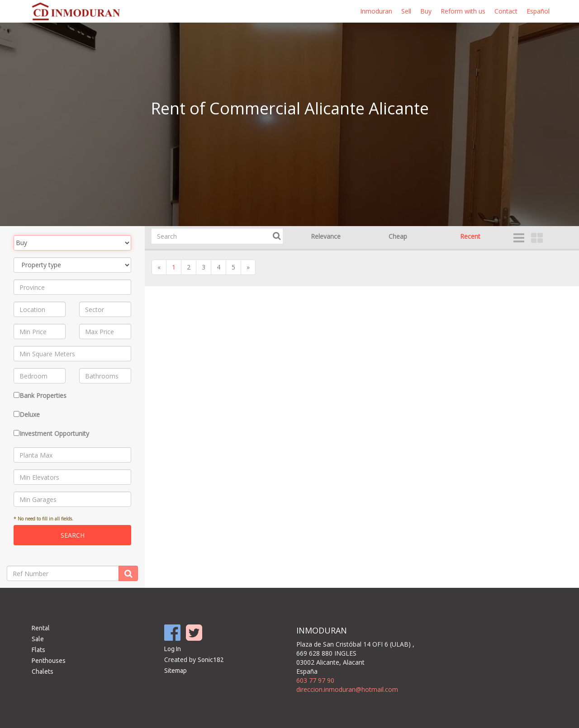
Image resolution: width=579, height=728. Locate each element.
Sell (406, 11)
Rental (41, 628)
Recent (470, 236)
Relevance (326, 236)
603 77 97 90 (315, 680)
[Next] (248, 267)
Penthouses (49, 661)
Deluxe (30, 414)
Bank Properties (43, 395)
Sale (38, 639)
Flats (38, 650)
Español (538, 11)
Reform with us (463, 11)
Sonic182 (211, 660)
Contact (506, 11)
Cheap (398, 236)
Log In (173, 649)
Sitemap (176, 671)
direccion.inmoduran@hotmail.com (347, 689)
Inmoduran (376, 11)
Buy (426, 11)
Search (73, 535)
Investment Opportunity (54, 433)
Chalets (43, 671)
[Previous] (159, 267)
